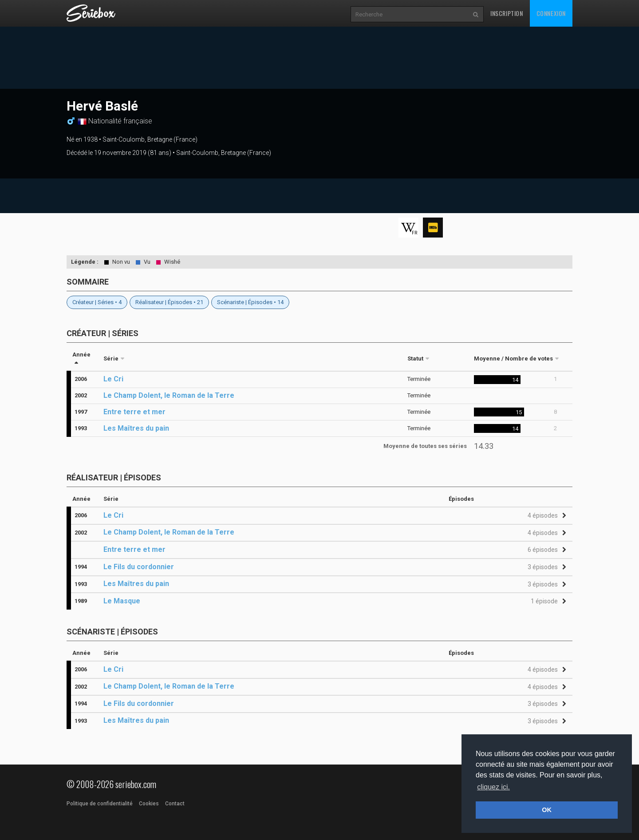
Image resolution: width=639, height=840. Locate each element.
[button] (546, 516)
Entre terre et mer (134, 412)
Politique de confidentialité (100, 804)
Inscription (507, 13)
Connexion (551, 13)
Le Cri (113, 379)
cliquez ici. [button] (493, 787)
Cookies (149, 804)
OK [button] (547, 810)
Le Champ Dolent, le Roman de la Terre (169, 395)
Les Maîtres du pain (136, 428)
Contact (175, 804)
